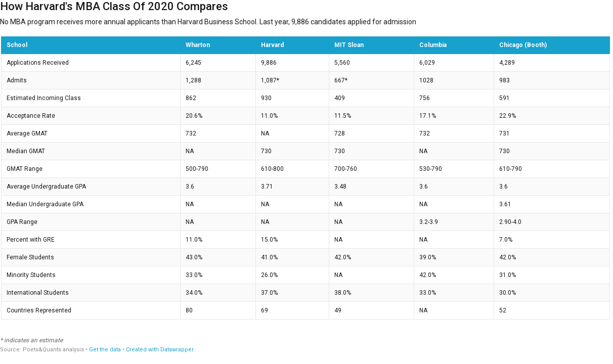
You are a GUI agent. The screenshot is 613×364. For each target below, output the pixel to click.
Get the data (105, 350)
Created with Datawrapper (160, 350)
